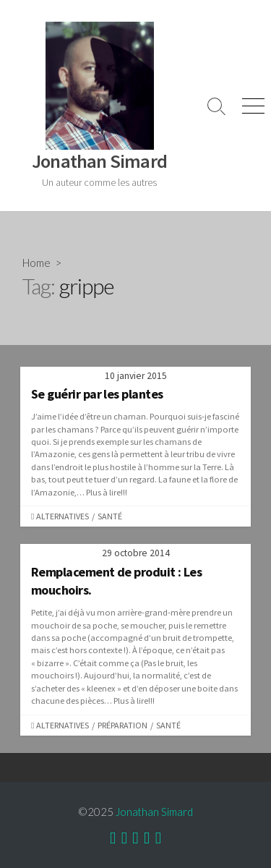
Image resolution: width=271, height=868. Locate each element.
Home (36, 263)
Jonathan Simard (154, 812)
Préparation (122, 725)
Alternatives (63, 516)
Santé (110, 516)
